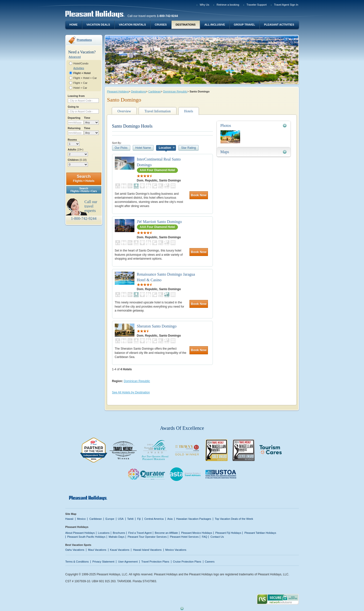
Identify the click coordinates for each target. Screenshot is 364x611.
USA (121, 519)
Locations (104, 533)
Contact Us (217, 537)
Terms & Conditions (77, 562)
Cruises (161, 25)
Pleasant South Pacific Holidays (87, 537)
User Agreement (128, 562)
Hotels (189, 111)
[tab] (254, 126)
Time (87, 118)
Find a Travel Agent (140, 533)
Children (77, 160)
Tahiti (131, 519)
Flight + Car (80, 83)
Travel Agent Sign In (286, 5)
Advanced (75, 57)
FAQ (204, 537)
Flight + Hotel (82, 73)
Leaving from (76, 96)
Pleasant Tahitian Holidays (260, 533)
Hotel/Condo (81, 63)
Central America (154, 519)
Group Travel (244, 25)
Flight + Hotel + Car (85, 78)
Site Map (71, 514)
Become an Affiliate (166, 533)
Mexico (81, 519)
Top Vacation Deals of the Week (234, 519)
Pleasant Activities (279, 25)
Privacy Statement (103, 562)
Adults (76, 149)
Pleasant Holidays (118, 91)
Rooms (72, 140)
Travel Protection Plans (155, 562)
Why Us (205, 5)
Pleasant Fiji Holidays (228, 533)
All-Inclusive (215, 25)
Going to (73, 107)
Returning (74, 128)
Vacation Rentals (132, 25)
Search (84, 178)
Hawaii (69, 519)
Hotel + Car (80, 88)
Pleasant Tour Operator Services (147, 537)
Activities (79, 68)
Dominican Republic (175, 91)
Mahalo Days (116, 537)
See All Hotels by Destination (131, 392)
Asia (170, 519)
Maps (225, 152)
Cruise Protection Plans (187, 562)
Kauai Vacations (120, 550)
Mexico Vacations (176, 550)
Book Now (199, 195)
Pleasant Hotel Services (184, 537)
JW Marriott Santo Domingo (159, 222)
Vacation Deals (98, 25)
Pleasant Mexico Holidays (197, 533)
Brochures (119, 533)
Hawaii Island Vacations (147, 550)
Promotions (84, 40)
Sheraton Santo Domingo (157, 326)
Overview (124, 111)
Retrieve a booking (228, 5)
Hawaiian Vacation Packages (194, 519)
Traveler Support (257, 5)
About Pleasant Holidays (80, 533)
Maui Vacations (97, 550)
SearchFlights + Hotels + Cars (84, 190)
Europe (110, 519)
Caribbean (154, 91)
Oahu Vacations (75, 550)
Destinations (185, 25)
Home (74, 25)
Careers (210, 562)
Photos (226, 126)
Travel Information (158, 111)
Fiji (139, 519)
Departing (74, 118)
